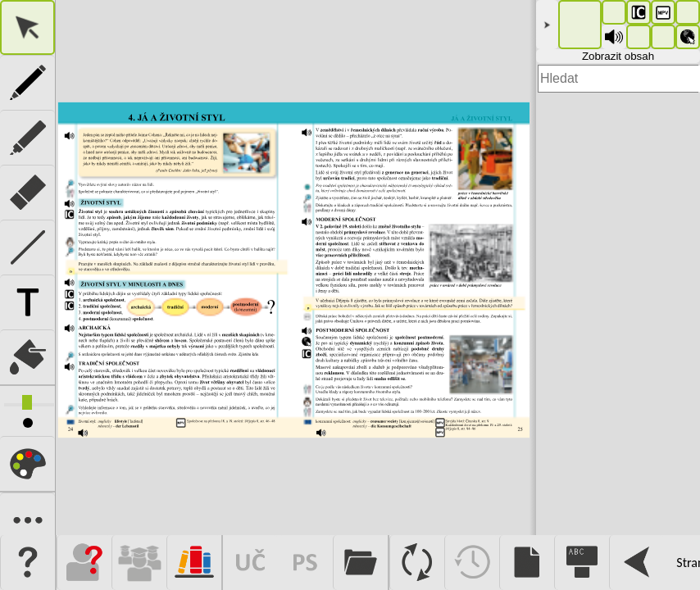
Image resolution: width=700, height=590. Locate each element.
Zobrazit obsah (618, 56)
